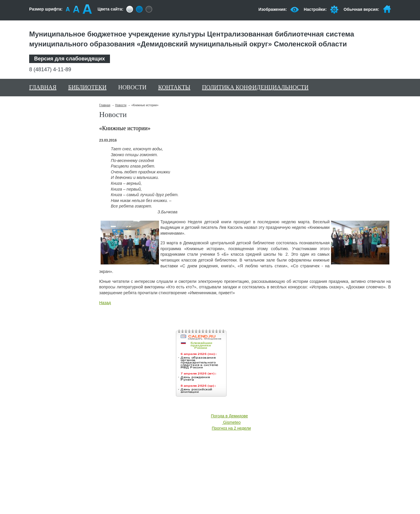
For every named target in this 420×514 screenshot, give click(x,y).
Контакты (174, 87)
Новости (132, 87)
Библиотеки (87, 87)
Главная (43, 87)
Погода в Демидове (229, 416)
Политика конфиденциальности (255, 87)
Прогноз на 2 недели (231, 428)
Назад (105, 303)
